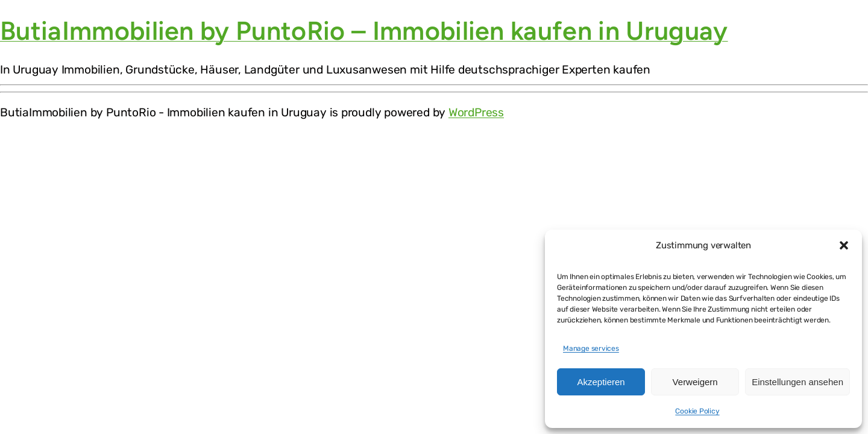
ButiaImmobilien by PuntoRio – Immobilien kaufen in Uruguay (364, 31)
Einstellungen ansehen (797, 382)
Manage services (591, 348)
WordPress (476, 112)
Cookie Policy (697, 411)
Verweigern (695, 382)
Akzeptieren (601, 382)
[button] (844, 245)
